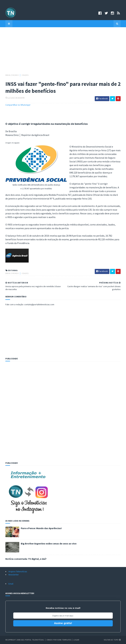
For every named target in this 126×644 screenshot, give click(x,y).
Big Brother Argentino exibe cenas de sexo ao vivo (49, 543)
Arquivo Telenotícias (18, 571)
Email (11, 584)
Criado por (52, 640)
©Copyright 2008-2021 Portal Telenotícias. (25, 640)
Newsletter (14, 575)
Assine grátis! (63, 623)
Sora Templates (64, 640)
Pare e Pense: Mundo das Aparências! (41, 528)
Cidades (25, 75)
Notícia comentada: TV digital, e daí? (26, 559)
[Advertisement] (63, 52)
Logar (76, 640)
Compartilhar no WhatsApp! (18, 105)
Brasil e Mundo (12, 75)
